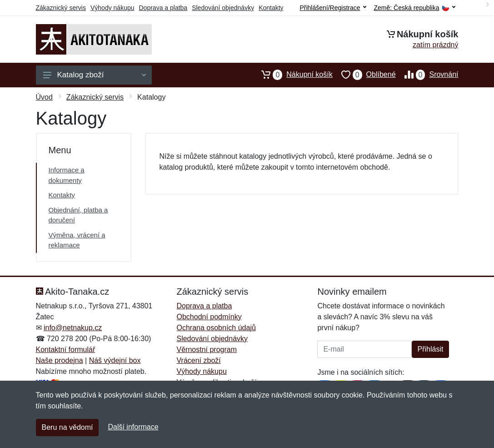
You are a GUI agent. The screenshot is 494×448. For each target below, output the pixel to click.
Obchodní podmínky (209, 317)
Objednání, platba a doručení (78, 215)
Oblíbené (364, 75)
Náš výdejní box (115, 360)
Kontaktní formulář (66, 350)
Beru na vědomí (67, 427)
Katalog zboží (95, 75)
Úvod (44, 97)
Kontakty (271, 8)
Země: (415, 8)
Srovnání (427, 75)
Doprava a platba (163, 8)
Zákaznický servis (61, 8)
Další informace (133, 427)
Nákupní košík (292, 75)
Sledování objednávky (223, 8)
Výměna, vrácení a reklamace (77, 240)
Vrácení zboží (198, 360)
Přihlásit (431, 349)
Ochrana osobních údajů (216, 328)
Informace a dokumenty (67, 175)
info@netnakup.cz (73, 328)
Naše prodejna (60, 360)
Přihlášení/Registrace (333, 8)
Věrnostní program (207, 350)
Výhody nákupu (112, 8)
